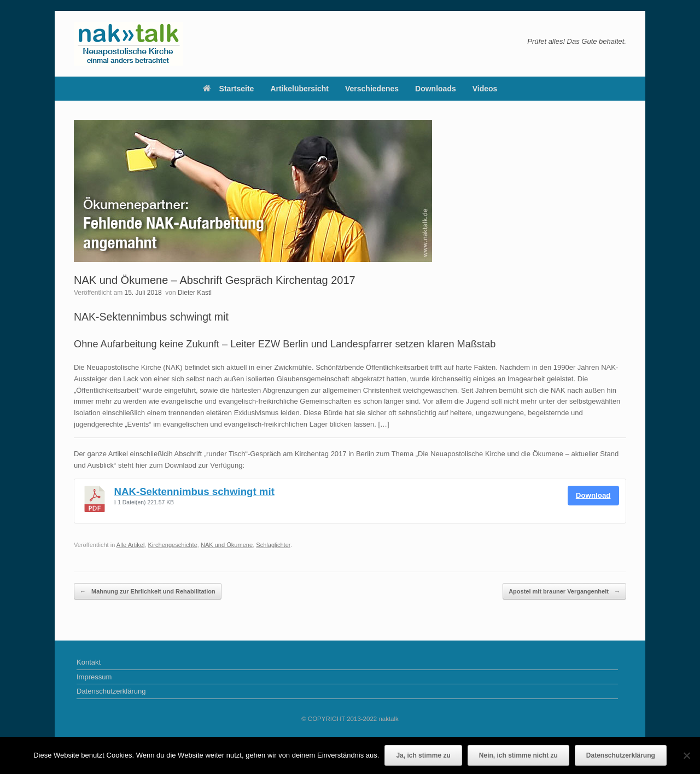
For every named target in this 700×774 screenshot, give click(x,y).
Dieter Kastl (195, 293)
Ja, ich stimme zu (423, 755)
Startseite (229, 89)
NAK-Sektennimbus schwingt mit (194, 491)
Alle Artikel (131, 545)
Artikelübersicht (299, 89)
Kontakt (89, 662)
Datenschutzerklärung (111, 691)
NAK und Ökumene (227, 545)
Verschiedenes (372, 89)
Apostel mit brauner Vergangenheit (564, 592)
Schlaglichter (273, 545)
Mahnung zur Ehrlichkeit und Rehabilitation (148, 592)
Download (593, 495)
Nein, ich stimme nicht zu (518, 755)
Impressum (94, 677)
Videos (485, 89)
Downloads (436, 89)
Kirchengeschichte (173, 545)
